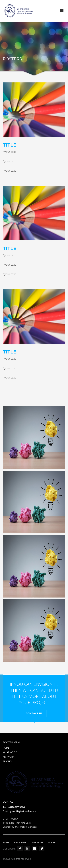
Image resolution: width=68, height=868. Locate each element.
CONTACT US (34, 713)
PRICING (7, 761)
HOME (6, 748)
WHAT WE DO (10, 752)
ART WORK (9, 757)
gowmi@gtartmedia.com (23, 811)
